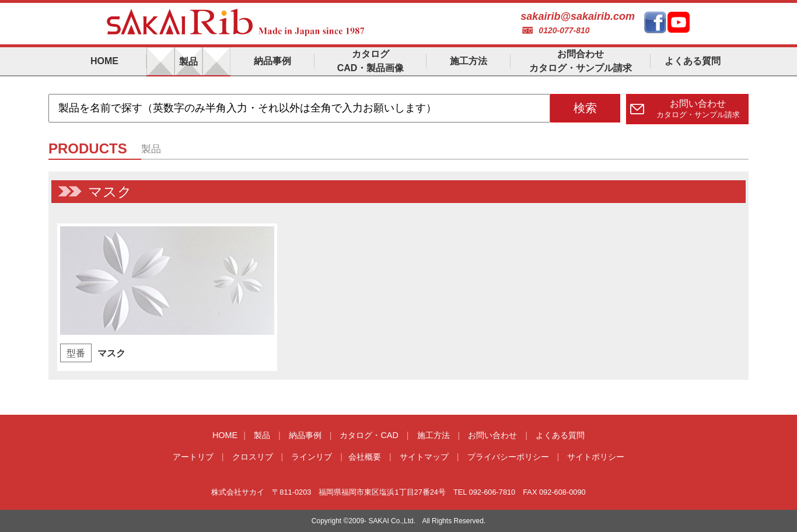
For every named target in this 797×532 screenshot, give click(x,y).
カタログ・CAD (369, 435)
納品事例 (305, 435)
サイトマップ (424, 457)
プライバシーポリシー (508, 457)
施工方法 (434, 435)
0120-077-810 (564, 30)
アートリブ (193, 457)
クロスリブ (253, 457)
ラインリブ (312, 457)
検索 (585, 108)
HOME (225, 435)
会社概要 (365, 457)
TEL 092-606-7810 (484, 492)
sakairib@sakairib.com (578, 16)
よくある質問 (560, 435)
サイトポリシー (596, 457)
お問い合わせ (492, 435)
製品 (262, 435)
